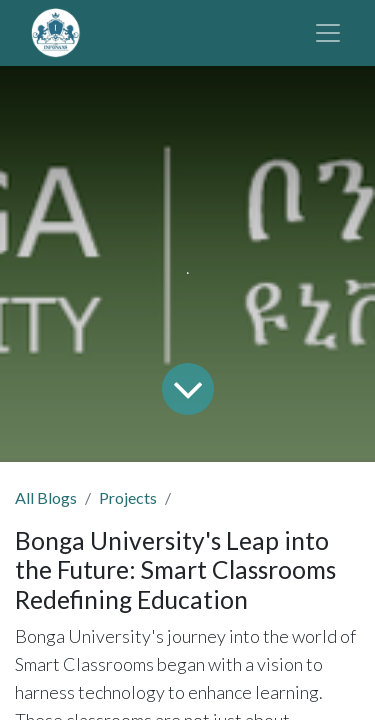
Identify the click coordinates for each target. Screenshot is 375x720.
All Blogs (46, 497)
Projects (128, 497)
